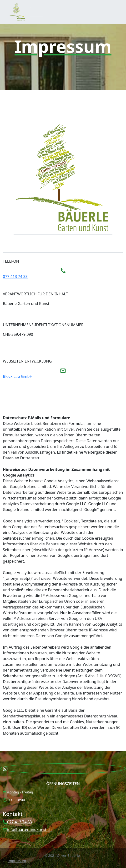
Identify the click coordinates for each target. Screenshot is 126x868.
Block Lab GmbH (18, 376)
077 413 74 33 (15, 277)
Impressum (17, 861)
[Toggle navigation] (37, 12)
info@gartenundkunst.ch (29, 830)
